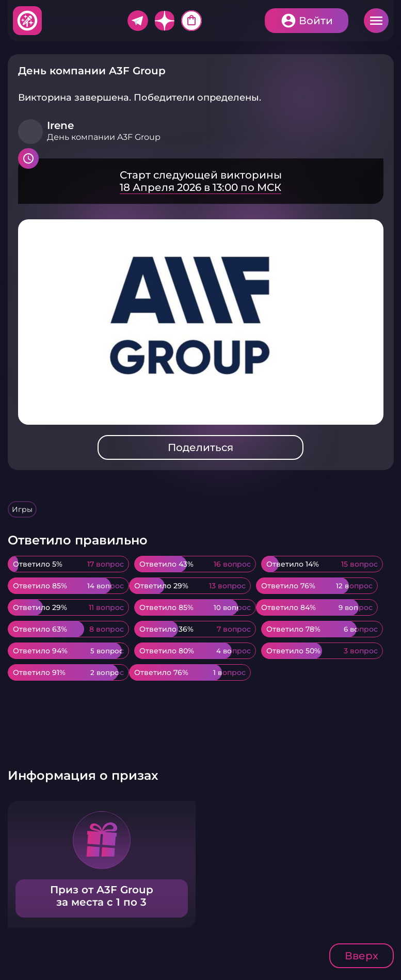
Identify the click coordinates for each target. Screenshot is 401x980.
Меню (376, 21)
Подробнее (201, 181)
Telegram (138, 21)
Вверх (362, 956)
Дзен (165, 21)
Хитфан (28, 21)
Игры (22, 509)
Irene (60, 125)
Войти (316, 21)
